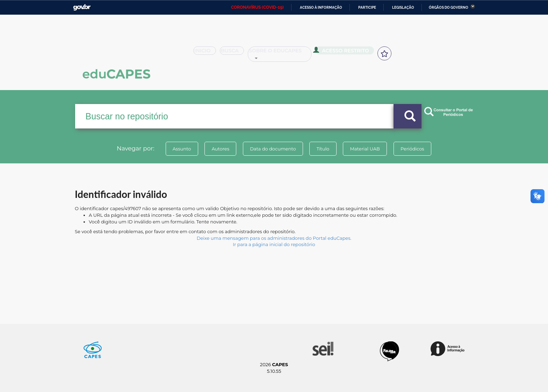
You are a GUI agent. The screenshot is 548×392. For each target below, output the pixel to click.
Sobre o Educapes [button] (283, 53)
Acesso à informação (321, 8)
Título (323, 149)
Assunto (181, 149)
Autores (220, 149)
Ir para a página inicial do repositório (274, 244)
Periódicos (413, 149)
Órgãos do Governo (449, 8)
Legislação (403, 8)
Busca (235, 53)
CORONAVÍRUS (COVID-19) (257, 7)
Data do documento (273, 149)
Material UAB (365, 149)
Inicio (207, 53)
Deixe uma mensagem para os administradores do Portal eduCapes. (274, 238)
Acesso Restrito (344, 52)
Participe (367, 8)
